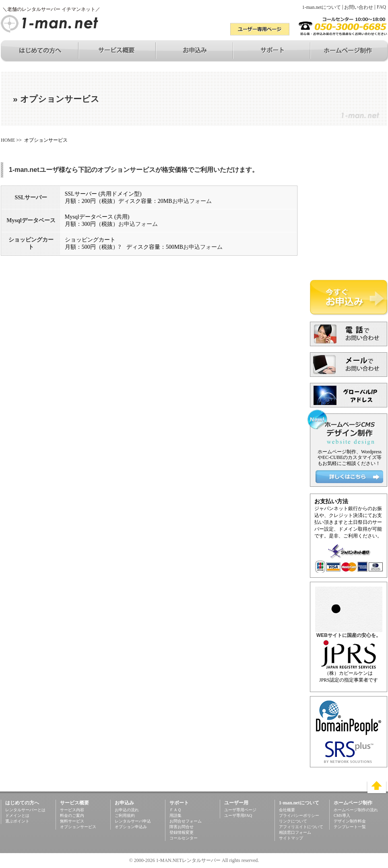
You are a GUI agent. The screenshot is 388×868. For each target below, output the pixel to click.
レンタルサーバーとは (25, 810)
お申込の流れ (127, 810)
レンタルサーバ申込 (133, 821)
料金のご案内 (72, 815)
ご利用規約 (125, 815)
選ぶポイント (17, 821)
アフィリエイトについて (301, 827)
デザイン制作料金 (350, 821)
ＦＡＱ (175, 810)
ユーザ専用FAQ (238, 815)
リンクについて (293, 821)
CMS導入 (342, 815)
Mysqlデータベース (31, 220)
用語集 (175, 815)
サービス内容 (72, 810)
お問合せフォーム (186, 821)
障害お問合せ (182, 827)
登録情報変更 (182, 832)
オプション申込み (131, 827)
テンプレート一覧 (350, 827)
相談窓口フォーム (295, 832)
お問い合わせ (359, 7)
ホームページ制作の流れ (356, 810)
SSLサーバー (31, 197)
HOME (8, 140)
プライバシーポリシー (299, 815)
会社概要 (287, 810)
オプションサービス (78, 827)
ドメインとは (17, 815)
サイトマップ (291, 838)
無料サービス (72, 821)
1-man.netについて (322, 7)
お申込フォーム (192, 201)
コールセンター (184, 838)
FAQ (381, 7)
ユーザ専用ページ (240, 810)
